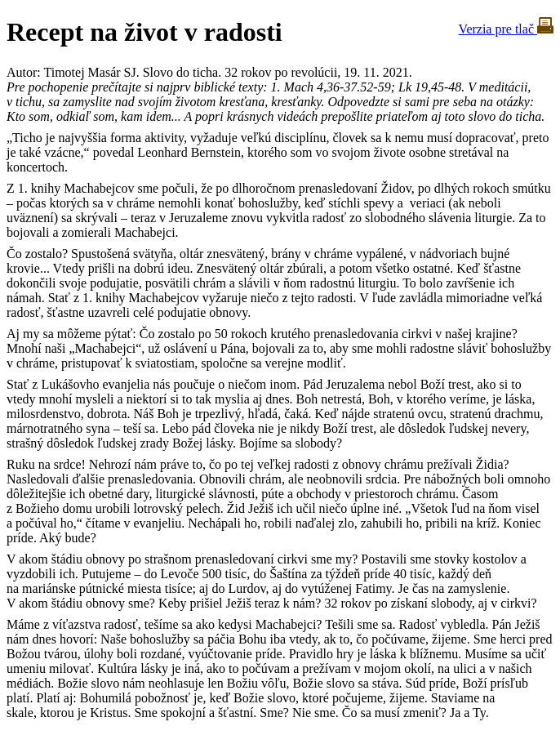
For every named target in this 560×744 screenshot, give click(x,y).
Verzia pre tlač (506, 29)
